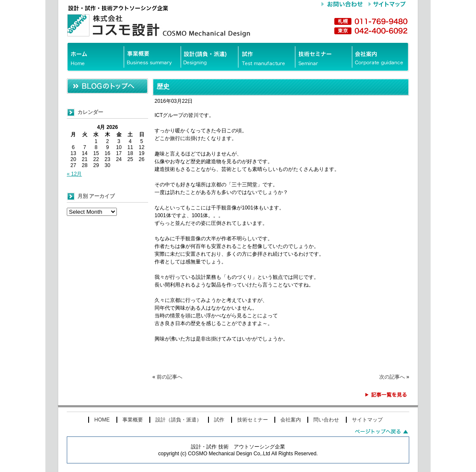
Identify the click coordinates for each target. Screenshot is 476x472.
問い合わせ (326, 420)
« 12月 (74, 174)
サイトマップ (367, 420)
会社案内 (291, 420)
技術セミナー (253, 420)
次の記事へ (392, 377)
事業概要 (133, 420)
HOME (102, 420)
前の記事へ (170, 377)
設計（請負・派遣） (178, 420)
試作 (219, 420)
